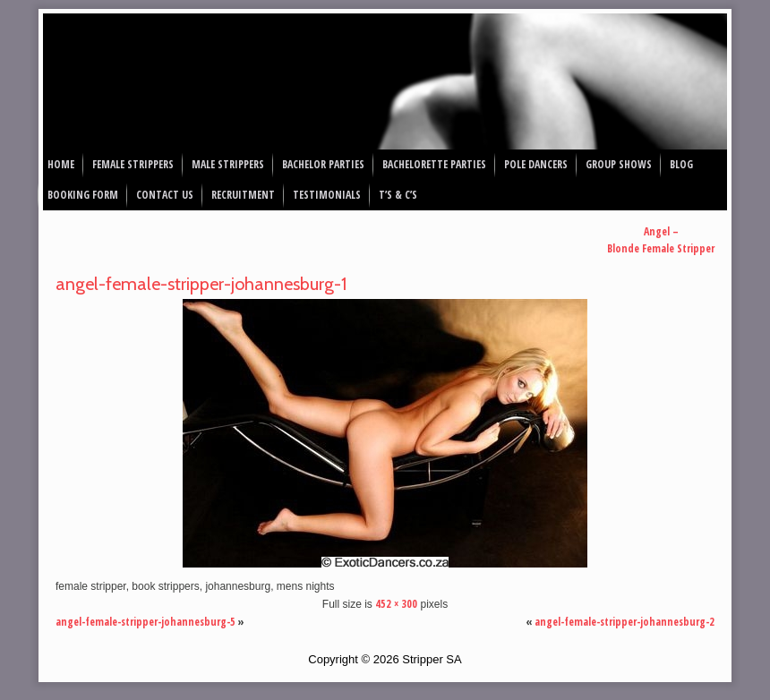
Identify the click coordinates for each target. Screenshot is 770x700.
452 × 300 (396, 604)
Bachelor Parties (323, 164)
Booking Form (83, 195)
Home (61, 164)
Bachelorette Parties (434, 164)
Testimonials (327, 195)
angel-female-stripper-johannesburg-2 (625, 622)
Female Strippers (133, 164)
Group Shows (619, 164)
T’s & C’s (398, 195)
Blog (681, 164)
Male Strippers (228, 164)
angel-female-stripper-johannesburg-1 (201, 284)
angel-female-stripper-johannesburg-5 (145, 622)
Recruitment (243, 195)
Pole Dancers (536, 164)
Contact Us (165, 195)
